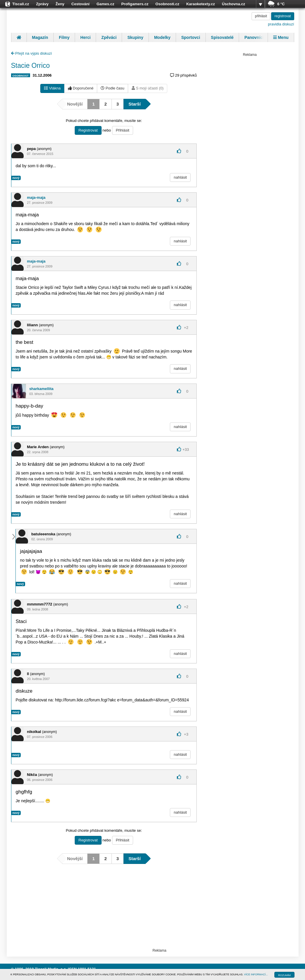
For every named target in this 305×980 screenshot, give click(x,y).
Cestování (81, 4)
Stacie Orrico (31, 65)
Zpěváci (109, 37)
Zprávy (42, 4)
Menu (281, 37)
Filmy (64, 37)
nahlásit (180, 177)
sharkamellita (41, 389)
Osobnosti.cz (168, 4)
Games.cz (106, 4)
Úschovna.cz (233, 4)
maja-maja (36, 197)
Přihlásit (123, 130)
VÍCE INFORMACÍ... (256, 974)
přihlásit (261, 16)
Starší (135, 104)
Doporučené (81, 88)
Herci (85, 37)
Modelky (162, 37)
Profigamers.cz (135, 4)
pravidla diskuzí (281, 24)
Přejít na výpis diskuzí (32, 53)
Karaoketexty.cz (201, 4)
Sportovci (191, 37)
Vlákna (52, 88)
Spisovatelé (222, 37)
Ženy (60, 4)
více (260, 4)
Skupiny (135, 37)
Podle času (113, 88)
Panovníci (254, 37)
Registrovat (88, 130)
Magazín (40, 37)
